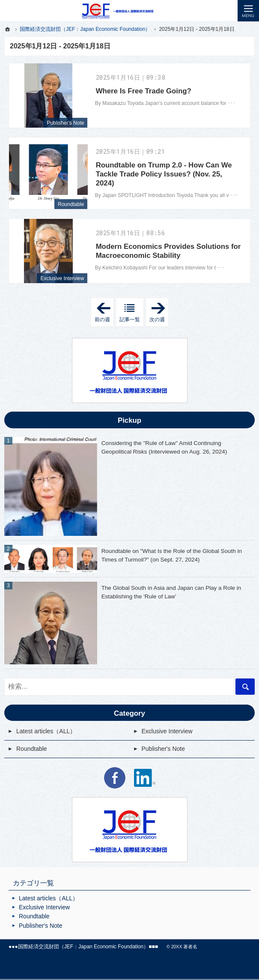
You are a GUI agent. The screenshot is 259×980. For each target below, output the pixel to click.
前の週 (104, 313)
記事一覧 (130, 320)
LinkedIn (145, 778)
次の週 (159, 313)
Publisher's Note (65, 123)
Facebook (115, 778)
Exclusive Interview (62, 278)
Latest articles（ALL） (46, 731)
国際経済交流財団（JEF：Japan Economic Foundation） (83, 947)
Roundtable (71, 204)
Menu (248, 11)
